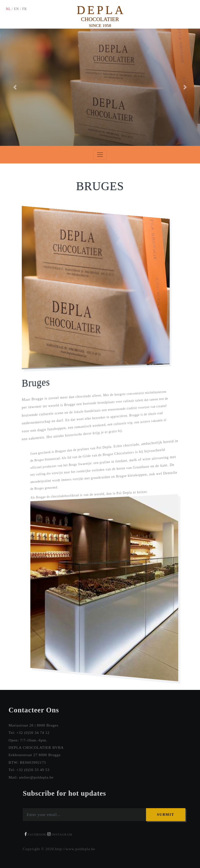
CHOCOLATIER (100, 19)
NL (8, 9)
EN (16, 9)
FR (25, 9)
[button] (15, 87)
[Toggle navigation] (100, 155)
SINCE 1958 (100, 25)
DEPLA (101, 10)
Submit (168, 814)
